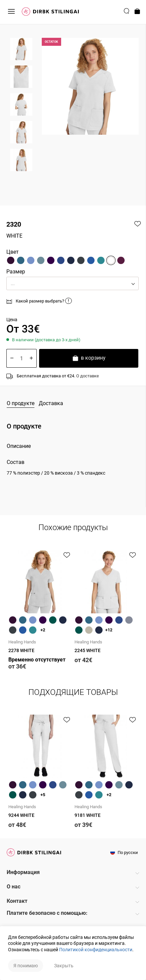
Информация (23, 872)
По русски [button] (124, 852)
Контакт (17, 901)
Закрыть (64, 966)
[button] (72, 283)
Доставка (51, 403)
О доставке (88, 376)
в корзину (89, 359)
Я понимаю (26, 966)
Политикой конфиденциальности (96, 950)
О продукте (21, 403)
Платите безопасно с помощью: (47, 913)
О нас (14, 887)
